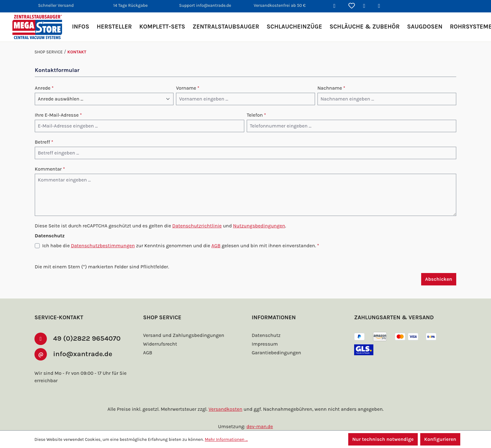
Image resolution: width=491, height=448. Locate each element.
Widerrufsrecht (160, 344)
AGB (216, 246)
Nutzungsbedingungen (259, 226)
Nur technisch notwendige (383, 439)
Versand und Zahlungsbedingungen (184, 335)
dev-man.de (260, 426)
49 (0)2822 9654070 (89, 338)
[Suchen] (337, 6)
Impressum (265, 344)
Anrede (44, 88)
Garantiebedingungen (276, 353)
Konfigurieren (440, 439)
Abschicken (439, 279)
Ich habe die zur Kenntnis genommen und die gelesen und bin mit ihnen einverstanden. (181, 246)
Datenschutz (266, 335)
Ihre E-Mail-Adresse (58, 115)
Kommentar (50, 169)
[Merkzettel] (352, 6)
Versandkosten (225, 409)
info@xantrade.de (84, 354)
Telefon (256, 115)
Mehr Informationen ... (226, 439)
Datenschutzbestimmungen (103, 246)
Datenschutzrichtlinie (197, 226)
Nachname (331, 88)
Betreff (44, 142)
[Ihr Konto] (367, 6)
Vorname (188, 88)
